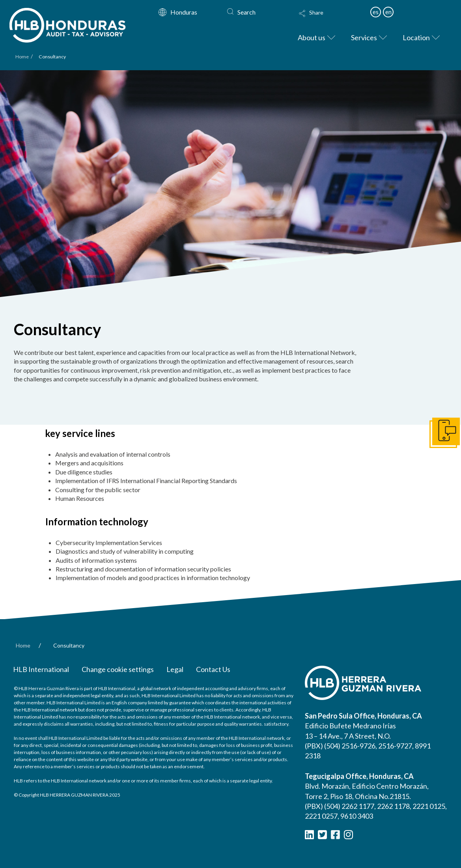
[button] (331, 19)
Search (246, 12)
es (376, 12)
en (388, 12)
